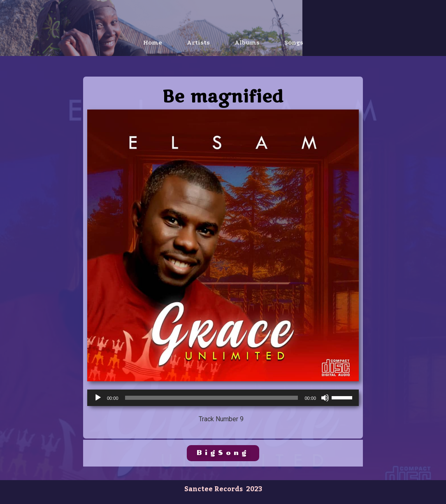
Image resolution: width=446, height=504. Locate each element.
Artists (198, 42)
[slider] (212, 398)
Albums (247, 42)
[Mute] (325, 398)
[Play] (98, 398)
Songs (294, 42)
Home (153, 42)
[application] (223, 398)
